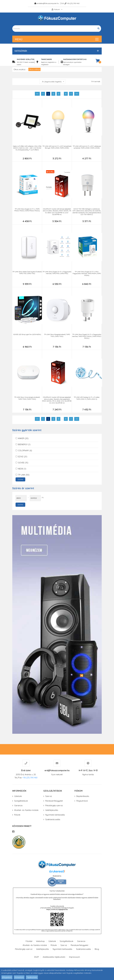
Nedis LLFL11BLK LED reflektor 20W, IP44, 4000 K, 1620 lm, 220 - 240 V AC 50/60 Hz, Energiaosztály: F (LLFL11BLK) (27, 148)
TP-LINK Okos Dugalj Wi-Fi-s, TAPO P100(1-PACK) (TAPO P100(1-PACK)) (27, 210)
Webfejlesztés (52, 810)
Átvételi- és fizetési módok (26, 810)
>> (77, 94)
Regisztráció (82, 801)
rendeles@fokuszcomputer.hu (48, 3)
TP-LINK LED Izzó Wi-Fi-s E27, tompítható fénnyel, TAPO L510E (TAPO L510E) (57, 147)
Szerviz (49, 796)
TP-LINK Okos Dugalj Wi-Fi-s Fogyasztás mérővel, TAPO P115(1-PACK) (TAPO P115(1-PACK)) (87, 336)
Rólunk (17, 815)
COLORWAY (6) (25, 450)
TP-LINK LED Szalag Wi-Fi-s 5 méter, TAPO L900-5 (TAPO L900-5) (87, 398)
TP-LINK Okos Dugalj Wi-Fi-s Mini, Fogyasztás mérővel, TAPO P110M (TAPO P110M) (87, 274)
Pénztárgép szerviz (54, 805)
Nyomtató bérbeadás (55, 815)
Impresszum (74, 957)
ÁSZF (37, 957)
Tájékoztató (32, 977)
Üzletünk (18, 796)
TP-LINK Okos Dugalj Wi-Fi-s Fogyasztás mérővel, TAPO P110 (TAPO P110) (57, 273)
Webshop (40, 941)
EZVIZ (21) (23, 457)
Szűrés (20, 479)
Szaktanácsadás (53, 819)
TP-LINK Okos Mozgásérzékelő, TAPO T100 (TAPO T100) (57, 335)
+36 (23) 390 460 (73, 3)
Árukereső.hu (57, 876)
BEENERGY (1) (24, 444)
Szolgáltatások (21, 801)
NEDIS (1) (22, 469)
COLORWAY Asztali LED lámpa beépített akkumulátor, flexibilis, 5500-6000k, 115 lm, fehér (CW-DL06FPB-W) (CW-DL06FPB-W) (57, 212)
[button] (56, 51)
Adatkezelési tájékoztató (54, 957)
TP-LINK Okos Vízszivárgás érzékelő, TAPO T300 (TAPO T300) (27, 398)
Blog (97, 949)
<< (37, 94)
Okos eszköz (19, 69)
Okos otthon (34, 69)
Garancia (18, 805)
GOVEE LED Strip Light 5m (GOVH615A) (27, 334)
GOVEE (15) (23, 463)
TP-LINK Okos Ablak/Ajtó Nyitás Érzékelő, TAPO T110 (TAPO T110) (27, 273)
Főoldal (29, 941)
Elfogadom (7, 977)
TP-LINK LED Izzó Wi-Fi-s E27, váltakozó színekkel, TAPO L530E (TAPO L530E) (87, 147)
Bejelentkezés (83, 796)
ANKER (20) (23, 438)
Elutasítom (19, 977)
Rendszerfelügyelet (54, 801)
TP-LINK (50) (24, 475)
